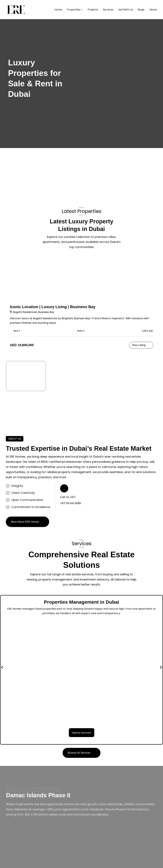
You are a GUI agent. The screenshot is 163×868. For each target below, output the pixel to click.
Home (58, 10)
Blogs (141, 10)
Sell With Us (126, 10)
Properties (74, 10)
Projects (93, 10)
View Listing (139, 345)
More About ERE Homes (25, 522)
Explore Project (19, 828)
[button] (2, 667)
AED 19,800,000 (22, 345)
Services (108, 10)
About (153, 10)
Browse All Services (79, 753)
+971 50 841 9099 (70, 503)
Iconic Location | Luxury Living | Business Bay (53, 307)
